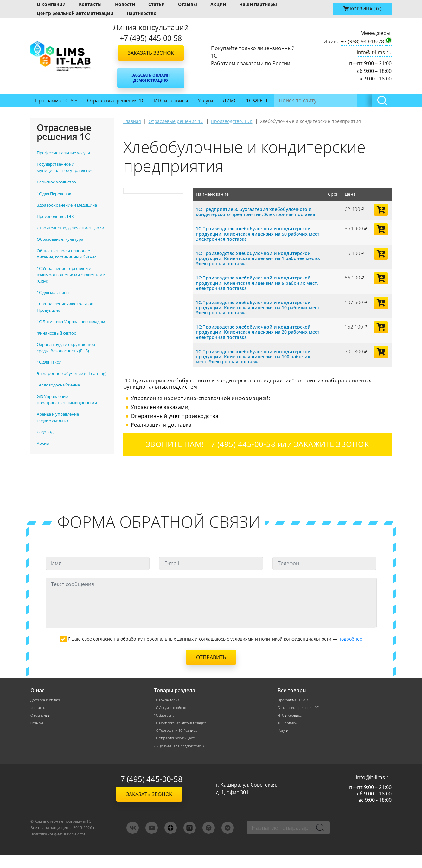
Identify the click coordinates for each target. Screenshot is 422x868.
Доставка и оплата (47, 711)
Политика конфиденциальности (61, 847)
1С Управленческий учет (176, 751)
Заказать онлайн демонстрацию (151, 78)
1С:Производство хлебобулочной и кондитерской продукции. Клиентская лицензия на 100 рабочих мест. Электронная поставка (256, 360)
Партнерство (142, 13)
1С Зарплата (165, 727)
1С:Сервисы (288, 735)
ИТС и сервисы (171, 100)
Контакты (90, 4)
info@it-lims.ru (374, 52)
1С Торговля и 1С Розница (177, 743)
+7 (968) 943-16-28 (362, 41)
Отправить (211, 668)
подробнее (350, 650)
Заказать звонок (151, 53)
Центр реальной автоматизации (75, 13)
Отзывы (188, 4)
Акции (218, 4)
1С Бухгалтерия (168, 711)
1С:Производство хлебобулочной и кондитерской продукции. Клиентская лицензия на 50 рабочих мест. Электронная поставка (256, 239)
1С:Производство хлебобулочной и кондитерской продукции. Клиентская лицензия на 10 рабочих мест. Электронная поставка (256, 311)
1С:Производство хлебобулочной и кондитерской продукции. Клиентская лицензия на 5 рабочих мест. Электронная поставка (256, 287)
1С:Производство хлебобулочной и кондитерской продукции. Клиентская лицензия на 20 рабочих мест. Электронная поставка (256, 336)
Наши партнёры (258, 4)
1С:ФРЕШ (257, 100)
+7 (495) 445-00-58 (149, 792)
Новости (125, 4)
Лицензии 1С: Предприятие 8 (180, 759)
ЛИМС (230, 100)
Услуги (205, 100)
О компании (51, 4)
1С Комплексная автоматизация (182, 735)
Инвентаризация (296, 100)
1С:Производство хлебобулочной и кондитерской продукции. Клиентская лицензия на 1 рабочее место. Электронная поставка (256, 263)
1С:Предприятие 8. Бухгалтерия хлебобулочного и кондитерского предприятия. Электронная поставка (256, 214)
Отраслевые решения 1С (116, 100)
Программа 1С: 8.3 (56, 100)
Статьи (157, 4)
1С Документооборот (173, 719)
